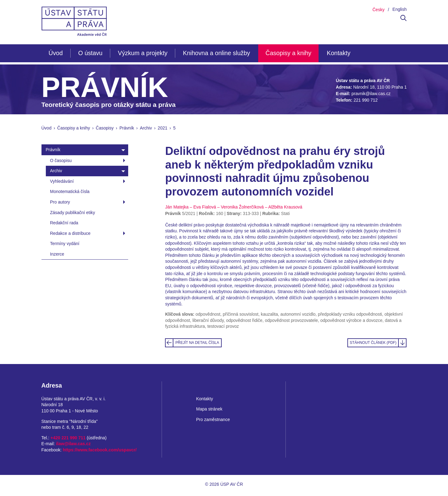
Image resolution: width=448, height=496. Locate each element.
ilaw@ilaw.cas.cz (73, 444)
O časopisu (61, 160)
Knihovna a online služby (217, 53)
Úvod (56, 53)
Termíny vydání (65, 244)
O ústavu (90, 53)
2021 (162, 128)
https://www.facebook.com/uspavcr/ (100, 450)
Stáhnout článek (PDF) (373, 343)
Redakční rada (64, 223)
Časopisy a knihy (289, 53)
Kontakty (339, 53)
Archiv (146, 128)
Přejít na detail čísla (197, 343)
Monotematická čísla (70, 191)
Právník (127, 128)
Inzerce (57, 254)
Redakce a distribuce (70, 233)
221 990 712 (366, 100)
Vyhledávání (62, 181)
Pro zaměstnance (213, 419)
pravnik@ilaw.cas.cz (371, 94)
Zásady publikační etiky (73, 213)
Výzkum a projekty (143, 53)
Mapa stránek (209, 409)
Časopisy (105, 128)
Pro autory (60, 202)
